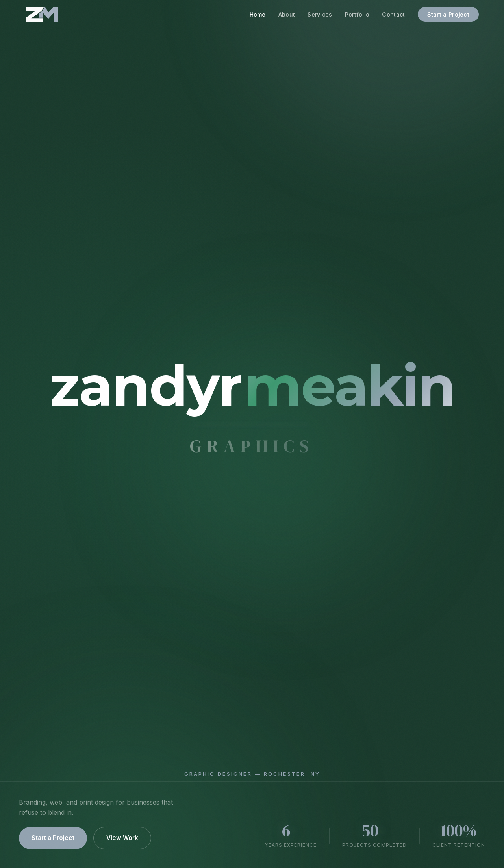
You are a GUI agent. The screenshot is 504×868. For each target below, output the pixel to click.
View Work (122, 838)
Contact (393, 14)
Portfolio (357, 14)
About (287, 14)
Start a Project (448, 14)
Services (320, 14)
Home (258, 14)
